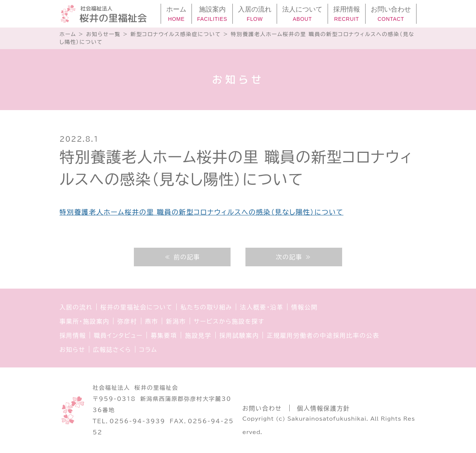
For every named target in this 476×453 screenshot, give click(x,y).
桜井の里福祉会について (137, 307)
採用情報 (73, 335)
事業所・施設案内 (84, 321)
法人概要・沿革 (262, 307)
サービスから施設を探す (229, 321)
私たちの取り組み (206, 307)
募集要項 (164, 335)
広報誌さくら (112, 350)
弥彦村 (127, 321)
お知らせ (72, 350)
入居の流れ (76, 307)
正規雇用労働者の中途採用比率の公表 (323, 335)
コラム (148, 350)
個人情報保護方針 (324, 408)
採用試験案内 (239, 335)
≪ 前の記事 (182, 257)
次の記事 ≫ (294, 257)
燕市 (152, 321)
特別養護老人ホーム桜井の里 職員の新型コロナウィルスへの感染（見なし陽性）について (201, 212)
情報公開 (304, 307)
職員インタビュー (118, 335)
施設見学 (198, 335)
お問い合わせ (262, 408)
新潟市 (176, 321)
